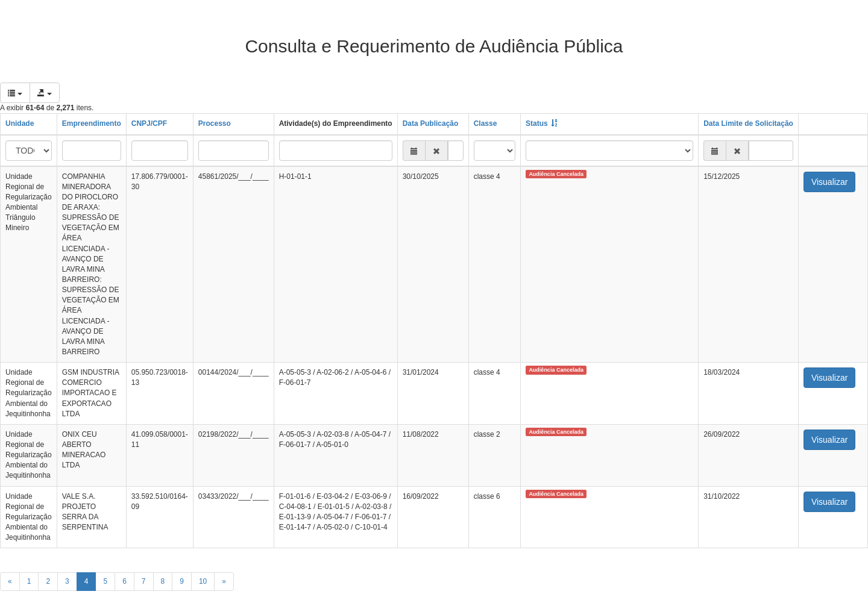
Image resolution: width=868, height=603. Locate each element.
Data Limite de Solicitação (748, 123)
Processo (215, 123)
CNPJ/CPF (149, 123)
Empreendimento (92, 123)
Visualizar (829, 182)
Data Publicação (431, 123)
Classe (486, 123)
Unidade (20, 123)
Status (537, 123)
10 (203, 581)
